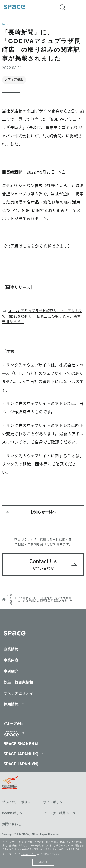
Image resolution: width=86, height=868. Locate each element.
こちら (29, 247)
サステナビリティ (18, 693)
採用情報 (11, 704)
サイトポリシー (54, 802)
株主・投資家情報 (18, 682)
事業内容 (11, 660)
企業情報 (11, 649)
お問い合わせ (11, 824)
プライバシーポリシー (18, 802)
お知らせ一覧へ (43, 512)
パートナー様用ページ (59, 813)
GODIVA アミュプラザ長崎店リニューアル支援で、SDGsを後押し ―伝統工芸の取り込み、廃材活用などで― (42, 317)
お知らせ (11, 600)
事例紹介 (11, 671)
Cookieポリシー (14, 813)
